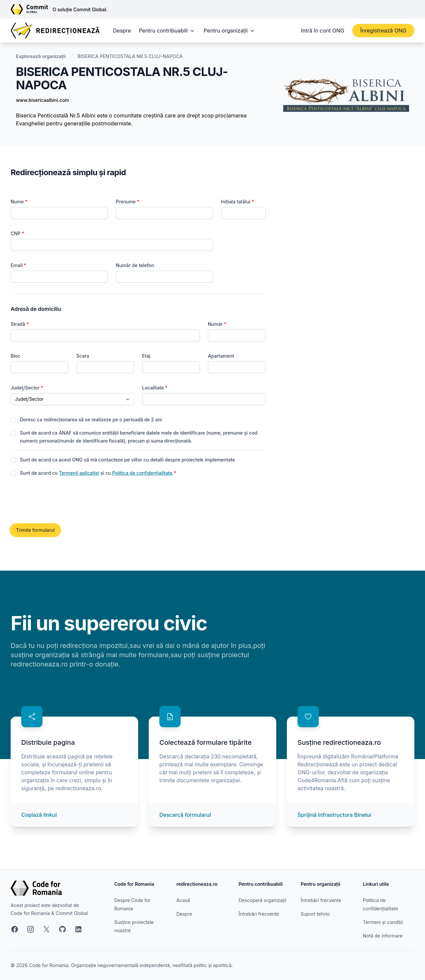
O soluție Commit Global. (80, 9)
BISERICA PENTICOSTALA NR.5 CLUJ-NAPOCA (130, 56)
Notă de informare (383, 936)
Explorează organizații (41, 56)
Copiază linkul (39, 815)
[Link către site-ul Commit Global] (32, 9)
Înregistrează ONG (383, 31)
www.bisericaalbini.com (42, 100)
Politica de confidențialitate (142, 473)
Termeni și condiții (383, 922)
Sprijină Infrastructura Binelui (334, 815)
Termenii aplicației (79, 473)
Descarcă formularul (185, 815)
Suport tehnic (316, 914)
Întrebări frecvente (259, 914)
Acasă (183, 900)
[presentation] (61, 501)
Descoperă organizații (262, 900)
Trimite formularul (35, 530)
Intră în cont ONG (323, 31)
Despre (122, 31)
